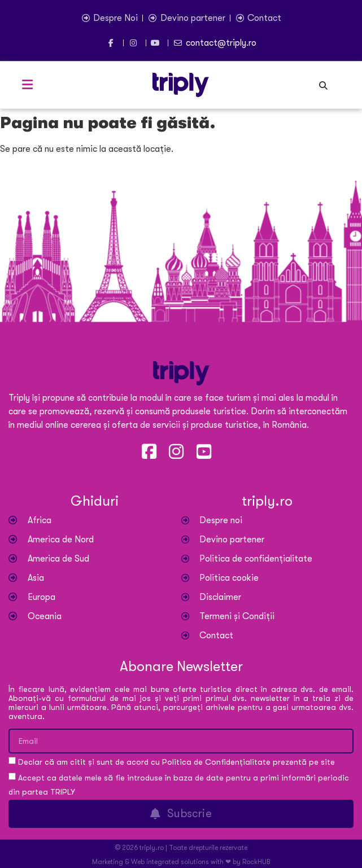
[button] (27, 85)
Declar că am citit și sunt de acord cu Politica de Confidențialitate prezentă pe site (176, 762)
